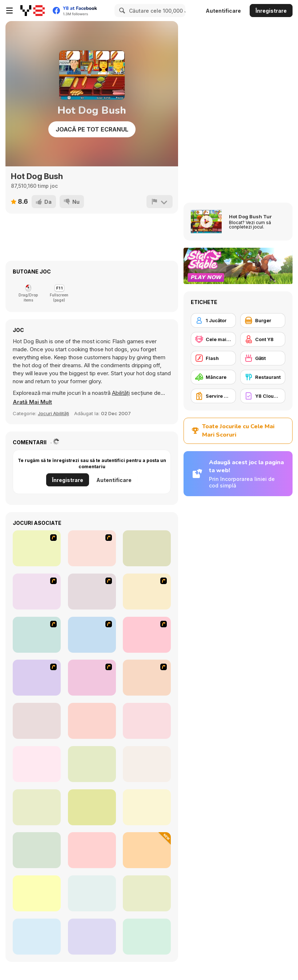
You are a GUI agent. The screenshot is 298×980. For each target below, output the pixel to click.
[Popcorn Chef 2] (37, 850)
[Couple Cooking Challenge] (37, 893)
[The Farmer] (92, 548)
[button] (32, 402)
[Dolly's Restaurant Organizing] (147, 893)
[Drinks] (92, 678)
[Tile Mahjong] (147, 937)
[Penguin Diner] (92, 635)
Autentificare (223, 11)
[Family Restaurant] (147, 635)
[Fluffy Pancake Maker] (37, 764)
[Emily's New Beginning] (92, 807)
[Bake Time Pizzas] (92, 721)
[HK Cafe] (37, 592)
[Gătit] (263, 358)
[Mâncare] (213, 377)
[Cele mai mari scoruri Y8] (213, 339)
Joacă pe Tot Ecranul (92, 129)
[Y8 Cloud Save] (263, 396)
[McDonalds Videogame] (37, 548)
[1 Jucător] (213, 320)
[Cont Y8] (263, 339)
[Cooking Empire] (37, 721)
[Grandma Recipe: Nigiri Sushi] (37, 807)
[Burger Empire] (92, 850)
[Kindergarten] (147, 592)
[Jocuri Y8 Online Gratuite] (33, 11)
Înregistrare (271, 11)
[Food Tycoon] (92, 764)
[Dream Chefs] (37, 937)
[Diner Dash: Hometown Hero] (147, 678)
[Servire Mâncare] (213, 396)
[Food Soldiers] (147, 850)
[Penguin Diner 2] (147, 807)
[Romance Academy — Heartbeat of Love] (147, 548)
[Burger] (263, 320)
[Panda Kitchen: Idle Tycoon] (147, 721)
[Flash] (213, 358)
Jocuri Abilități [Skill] (53, 413)
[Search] (121, 11)
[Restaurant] (263, 377)
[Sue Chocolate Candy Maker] (92, 592)
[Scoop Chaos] (92, 937)
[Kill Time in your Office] (37, 678)
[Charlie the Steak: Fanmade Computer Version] (147, 764)
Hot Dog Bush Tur (250, 216)
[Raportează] (160, 202)
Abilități (121, 393)
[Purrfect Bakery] (92, 893)
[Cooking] (37, 635)
